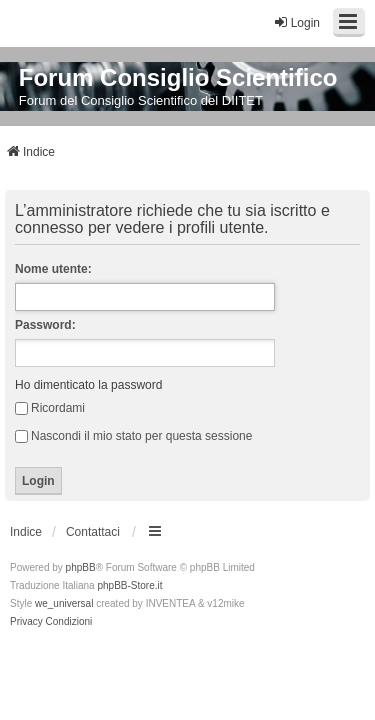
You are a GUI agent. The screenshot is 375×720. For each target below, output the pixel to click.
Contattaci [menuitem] (93, 532)
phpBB (81, 567)
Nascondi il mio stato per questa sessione (133, 436)
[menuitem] (26, 622)
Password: (45, 325)
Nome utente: (53, 269)
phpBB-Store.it (129, 585)
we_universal (64, 603)
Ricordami (50, 408)
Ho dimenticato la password (88, 385)
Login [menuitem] (296, 22)
